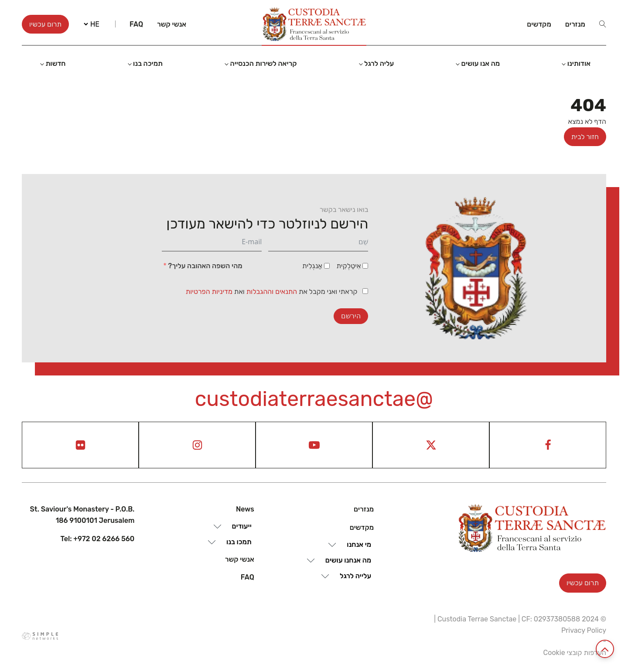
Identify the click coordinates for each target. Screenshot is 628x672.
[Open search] (603, 24)
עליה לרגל (379, 63)
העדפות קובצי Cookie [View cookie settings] (575, 653)
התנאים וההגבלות (273, 292)
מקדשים (539, 24)
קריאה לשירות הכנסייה (264, 63)
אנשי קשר (172, 24)
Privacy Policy (584, 630)
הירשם (351, 316)
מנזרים (575, 24)
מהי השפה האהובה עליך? (205, 266)
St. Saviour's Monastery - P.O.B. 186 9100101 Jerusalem (82, 515)
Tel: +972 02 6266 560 (98, 539)
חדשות (55, 63)
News (245, 509)
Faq (136, 24)
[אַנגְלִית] (327, 266)
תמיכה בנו (148, 63)
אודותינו (579, 63)
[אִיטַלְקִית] (365, 266)
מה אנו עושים (481, 63)
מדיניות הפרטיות (209, 292)
